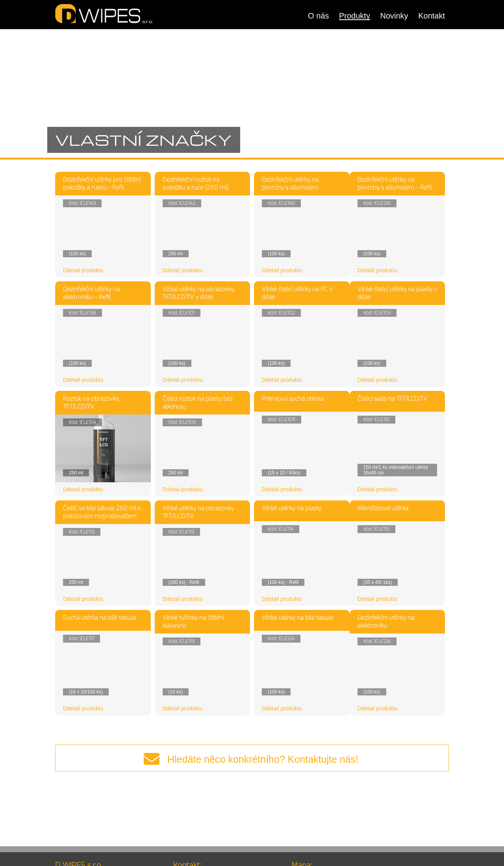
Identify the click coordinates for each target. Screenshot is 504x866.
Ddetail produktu (83, 270)
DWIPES (104, 14)
